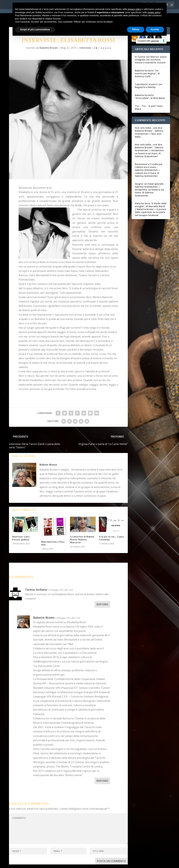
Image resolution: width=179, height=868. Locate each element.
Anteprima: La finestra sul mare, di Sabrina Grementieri (149, 142)
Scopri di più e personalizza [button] (35, 29)
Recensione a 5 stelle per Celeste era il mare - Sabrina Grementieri (149, 155)
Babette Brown (48, 453)
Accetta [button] (155, 29)
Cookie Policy (98, 863)
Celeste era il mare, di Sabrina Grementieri (147, 163)
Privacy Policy (81, 863)
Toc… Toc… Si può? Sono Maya (149, 96)
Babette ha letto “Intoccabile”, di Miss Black (150, 85)
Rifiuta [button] (136, 29)
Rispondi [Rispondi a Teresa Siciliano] (102, 593)
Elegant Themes (33, 863)
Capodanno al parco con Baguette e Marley (149, 74)
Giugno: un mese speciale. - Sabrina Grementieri (150, 174)
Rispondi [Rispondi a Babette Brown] (102, 769)
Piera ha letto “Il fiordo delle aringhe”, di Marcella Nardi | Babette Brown (151, 195)
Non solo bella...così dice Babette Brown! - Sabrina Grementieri (149, 119)
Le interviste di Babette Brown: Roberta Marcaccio (82, 528)
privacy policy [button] (134, 9)
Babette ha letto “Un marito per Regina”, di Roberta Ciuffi (147, 62)
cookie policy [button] (154, 12)
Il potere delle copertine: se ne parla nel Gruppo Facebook (151, 201)
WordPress (65, 863)
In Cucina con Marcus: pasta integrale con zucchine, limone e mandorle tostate (151, 48)
